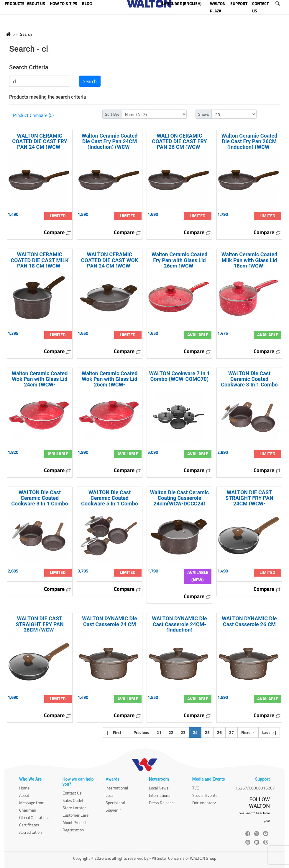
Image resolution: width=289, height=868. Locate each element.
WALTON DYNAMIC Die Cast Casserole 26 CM (249, 621)
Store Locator (74, 808)
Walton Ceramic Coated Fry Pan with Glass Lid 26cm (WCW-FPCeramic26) (180, 263)
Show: (204, 114)
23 (183, 732)
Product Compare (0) (33, 115)
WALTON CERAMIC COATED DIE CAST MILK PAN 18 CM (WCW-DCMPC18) (40, 263)
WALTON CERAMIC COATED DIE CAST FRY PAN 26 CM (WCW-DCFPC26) (179, 144)
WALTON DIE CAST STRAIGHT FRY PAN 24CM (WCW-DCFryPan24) (249, 501)
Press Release (161, 803)
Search (26, 34)
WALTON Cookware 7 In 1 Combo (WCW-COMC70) (180, 376)
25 (207, 732)
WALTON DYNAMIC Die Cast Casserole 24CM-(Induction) (179, 624)
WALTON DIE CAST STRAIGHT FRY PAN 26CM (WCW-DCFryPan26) (40, 627)
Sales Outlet (73, 800)
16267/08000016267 (255, 788)
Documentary (204, 803)
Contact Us (72, 793)
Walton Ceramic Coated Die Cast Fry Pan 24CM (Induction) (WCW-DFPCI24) (110, 144)
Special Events (205, 795)
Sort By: (112, 114)
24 (197, 732)
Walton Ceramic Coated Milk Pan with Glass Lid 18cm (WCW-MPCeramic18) (249, 263)
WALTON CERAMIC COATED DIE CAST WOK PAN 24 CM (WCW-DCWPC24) (110, 263)
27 (231, 732)
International (117, 788)
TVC (196, 788)
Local (110, 795)
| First (114, 732)
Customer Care (75, 815)
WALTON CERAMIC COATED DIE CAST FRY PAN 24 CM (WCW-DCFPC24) (40, 144)
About (24, 795)
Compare (58, 232)
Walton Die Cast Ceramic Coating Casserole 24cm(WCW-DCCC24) (179, 498)
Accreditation (31, 832)
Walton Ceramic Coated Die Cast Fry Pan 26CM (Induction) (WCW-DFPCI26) (249, 144)
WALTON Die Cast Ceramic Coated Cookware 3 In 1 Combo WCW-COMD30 (40, 501)
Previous (139, 732)
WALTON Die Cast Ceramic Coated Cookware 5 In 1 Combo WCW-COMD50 (109, 501)
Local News (159, 788)
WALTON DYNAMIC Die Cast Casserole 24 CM (110, 621)
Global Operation (33, 817)
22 (171, 732)
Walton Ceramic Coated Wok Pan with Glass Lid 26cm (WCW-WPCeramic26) (110, 382)
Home (24, 788)
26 (219, 732)
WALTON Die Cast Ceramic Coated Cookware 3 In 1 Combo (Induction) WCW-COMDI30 (249, 385)
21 (159, 732)
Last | (269, 732)
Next (248, 732)
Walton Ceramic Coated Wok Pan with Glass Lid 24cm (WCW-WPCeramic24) (40, 382)
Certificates (29, 825)
